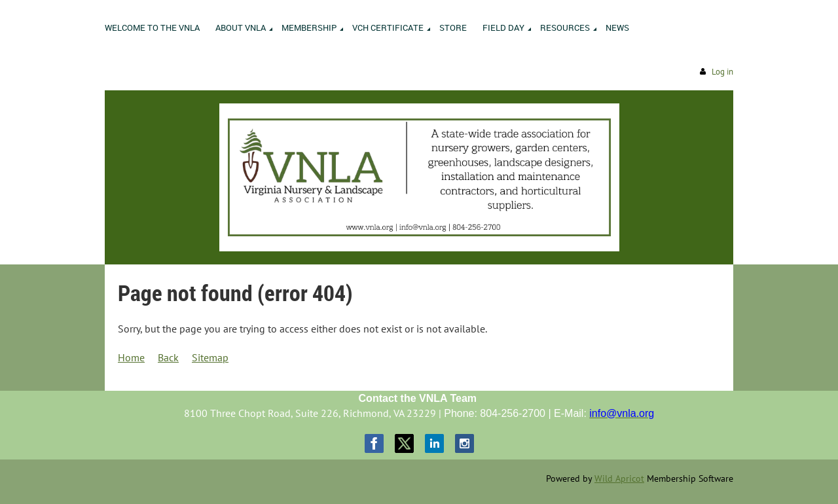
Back (168, 357)
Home (131, 357)
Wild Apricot (619, 478)
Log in (722, 72)
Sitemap (210, 357)
